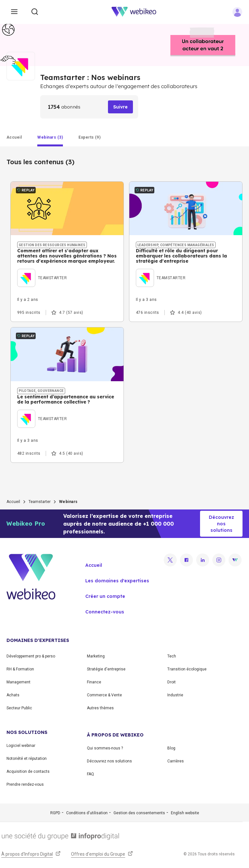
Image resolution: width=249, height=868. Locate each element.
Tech (172, 656)
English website (185, 813)
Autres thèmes (100, 708)
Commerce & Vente (104, 695)
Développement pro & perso (31, 656)
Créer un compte (105, 596)
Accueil (13, 502)
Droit (172, 682)
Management (18, 682)
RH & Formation (20, 669)
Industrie (175, 695)
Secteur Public (19, 708)
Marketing (96, 656)
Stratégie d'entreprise (106, 669)
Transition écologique (187, 669)
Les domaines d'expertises (117, 581)
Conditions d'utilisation (87, 813)
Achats (13, 695)
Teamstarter (40, 502)
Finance (94, 682)
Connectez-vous (105, 612)
